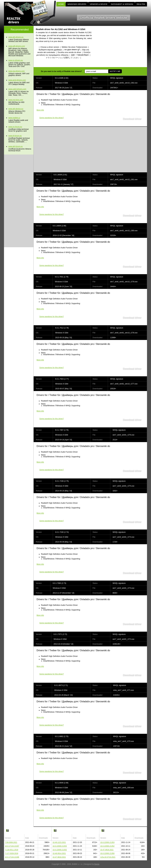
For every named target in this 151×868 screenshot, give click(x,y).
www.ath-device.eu (16, 109)
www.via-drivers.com (17, 71)
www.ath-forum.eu (16, 146)
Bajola (97, 864)
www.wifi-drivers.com (17, 46)
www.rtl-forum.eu (15, 136)
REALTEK (141, 4)
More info (40, 110)
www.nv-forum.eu (15, 127)
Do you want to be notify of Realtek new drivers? (61, 71)
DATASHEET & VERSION (122, 4)
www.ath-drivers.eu (16, 37)
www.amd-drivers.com (17, 80)
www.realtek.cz (14, 118)
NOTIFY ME (115, 71)
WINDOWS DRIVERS (77, 4)
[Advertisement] (122, 47)
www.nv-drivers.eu (16, 60)
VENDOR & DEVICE (99, 4)
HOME (61, 4)
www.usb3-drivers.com (17, 89)
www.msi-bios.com (16, 100)
